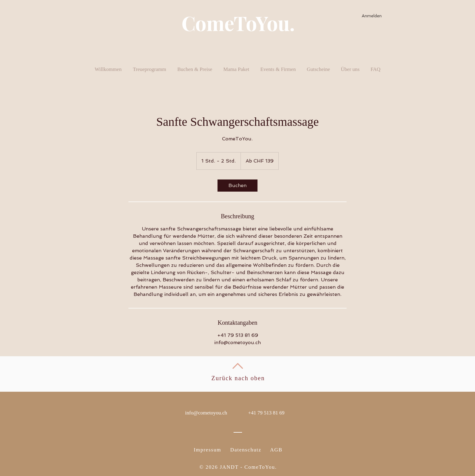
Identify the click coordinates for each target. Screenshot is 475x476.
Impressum (207, 450)
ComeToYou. (238, 23)
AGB (276, 450)
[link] (237, 186)
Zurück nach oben (238, 378)
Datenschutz (246, 450)
